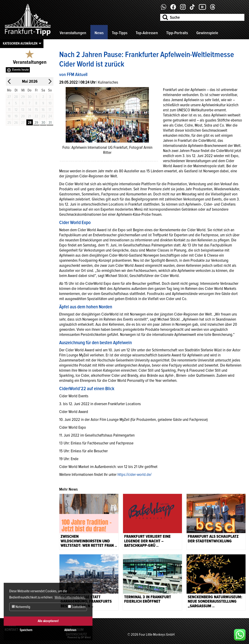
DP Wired (86, 637)
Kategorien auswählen (20, 43)
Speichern (26, 630)
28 (30, 123)
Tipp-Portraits (177, 33)
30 (43, 123)
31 (50, 123)
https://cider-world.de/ (134, 474)
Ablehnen (70, 630)
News (99, 33)
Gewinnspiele (207, 33)
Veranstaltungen (73, 33)
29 (36, 123)
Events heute (21, 70)
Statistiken (77, 607)
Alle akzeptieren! (48, 621)
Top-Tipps (120, 33)
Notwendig (21, 607)
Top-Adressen (147, 33)
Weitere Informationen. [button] (70, 597)
